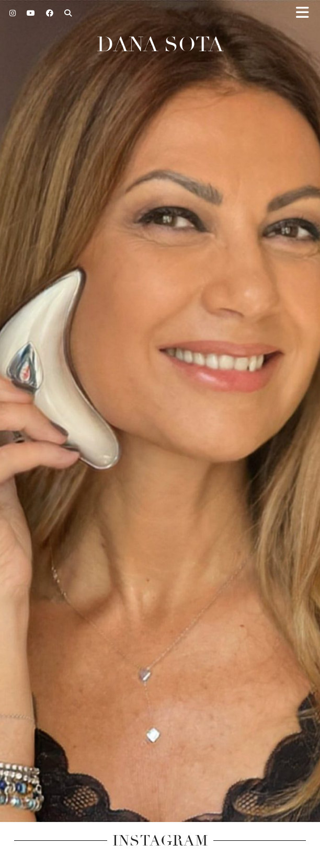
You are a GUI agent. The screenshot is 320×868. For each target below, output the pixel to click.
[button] (306, 13)
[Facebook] (50, 13)
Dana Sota (160, 44)
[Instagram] (13, 13)
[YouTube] (31, 13)
